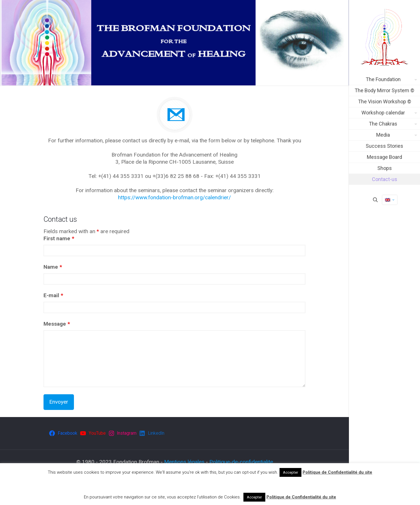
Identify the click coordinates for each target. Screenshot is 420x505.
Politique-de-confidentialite (241, 462)
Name (53, 267)
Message (57, 324)
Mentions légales (184, 462)
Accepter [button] (290, 472)
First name (59, 238)
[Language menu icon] (390, 200)
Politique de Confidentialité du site (337, 472)
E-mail (53, 295)
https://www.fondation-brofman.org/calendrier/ (174, 197)
